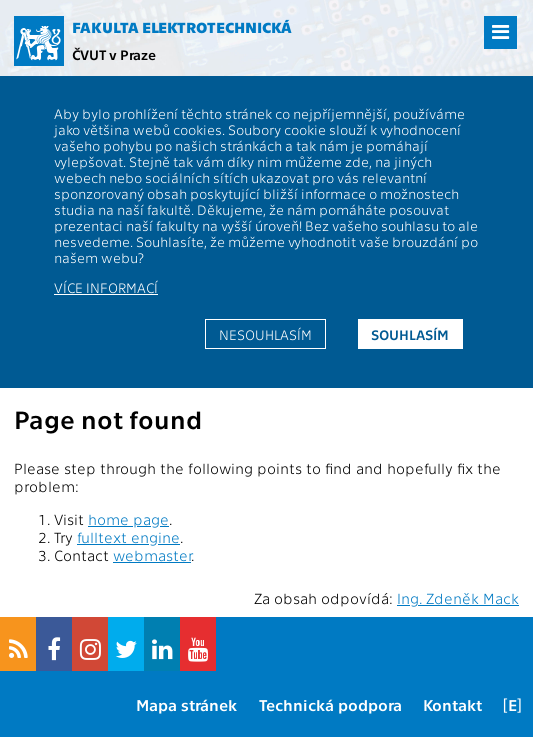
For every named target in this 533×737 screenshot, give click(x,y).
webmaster (152, 555)
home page (128, 519)
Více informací (106, 287)
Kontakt (452, 704)
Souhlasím (410, 334)
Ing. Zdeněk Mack (458, 598)
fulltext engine (128, 537)
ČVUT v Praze (114, 54)
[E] (512, 704)
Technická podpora (330, 704)
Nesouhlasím (265, 334)
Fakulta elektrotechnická (182, 27)
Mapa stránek (186, 704)
